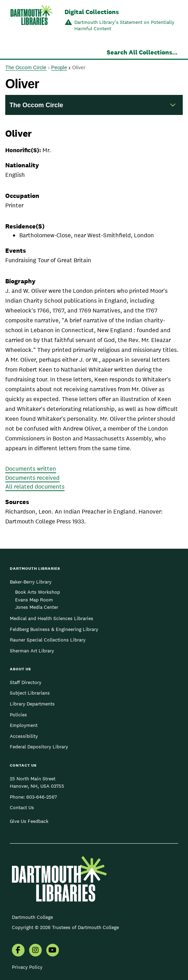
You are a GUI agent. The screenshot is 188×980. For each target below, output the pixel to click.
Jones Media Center (37, 607)
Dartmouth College (32, 917)
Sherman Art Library (32, 651)
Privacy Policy (27, 967)
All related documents (35, 486)
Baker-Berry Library (31, 582)
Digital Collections (92, 12)
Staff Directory (26, 682)
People (59, 67)
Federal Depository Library (39, 747)
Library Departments (32, 704)
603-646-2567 (42, 797)
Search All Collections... (142, 52)
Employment (24, 725)
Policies (18, 715)
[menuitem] (18, 951)
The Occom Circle (26, 67)
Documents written (31, 469)
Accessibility (24, 736)
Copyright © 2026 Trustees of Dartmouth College (65, 927)
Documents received (32, 478)
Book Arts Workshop (38, 592)
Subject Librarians (30, 693)
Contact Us (22, 807)
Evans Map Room (34, 600)
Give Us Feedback (29, 821)
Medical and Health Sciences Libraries (52, 618)
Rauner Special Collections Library (48, 640)
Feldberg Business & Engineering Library (54, 629)
